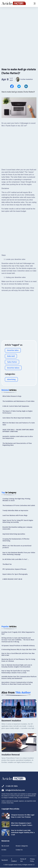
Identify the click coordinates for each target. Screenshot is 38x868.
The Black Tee (7, 564)
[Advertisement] (19, 28)
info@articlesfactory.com (13, 790)
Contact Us (19, 850)
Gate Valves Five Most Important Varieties (17, 418)
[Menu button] (34, 3)
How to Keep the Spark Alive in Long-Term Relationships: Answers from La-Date (16, 672)
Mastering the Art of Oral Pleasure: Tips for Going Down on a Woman (18, 660)
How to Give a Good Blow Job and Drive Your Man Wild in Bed (18, 654)
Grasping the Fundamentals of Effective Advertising (16, 540)
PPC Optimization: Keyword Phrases (14, 569)
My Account (5, 846)
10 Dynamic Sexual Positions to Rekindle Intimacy (18, 646)
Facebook (5, 860)
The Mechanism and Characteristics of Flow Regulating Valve (17, 444)
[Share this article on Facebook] (12, 86)
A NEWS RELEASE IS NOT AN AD (12, 579)
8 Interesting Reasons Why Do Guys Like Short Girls (19, 650)
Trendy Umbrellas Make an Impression (15, 511)
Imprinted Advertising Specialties (14, 534)
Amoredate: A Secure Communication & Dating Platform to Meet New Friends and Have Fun (17, 683)
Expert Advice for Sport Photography (15, 574)
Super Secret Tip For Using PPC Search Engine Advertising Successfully (18, 521)
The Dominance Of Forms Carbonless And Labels (19, 506)
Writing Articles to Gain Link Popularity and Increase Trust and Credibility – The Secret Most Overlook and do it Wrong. (18, 640)
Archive (4, 850)
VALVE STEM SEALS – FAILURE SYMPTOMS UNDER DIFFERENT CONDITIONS (18, 431)
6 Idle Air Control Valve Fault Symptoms (16, 406)
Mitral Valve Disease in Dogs (12, 396)
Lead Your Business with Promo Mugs (15, 515)
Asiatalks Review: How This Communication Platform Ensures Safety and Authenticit (19, 678)
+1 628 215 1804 (10, 786)
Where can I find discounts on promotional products (17, 547)
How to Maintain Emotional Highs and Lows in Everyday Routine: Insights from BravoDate (17, 666)
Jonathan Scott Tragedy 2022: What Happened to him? (18, 633)
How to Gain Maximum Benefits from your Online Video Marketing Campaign (19, 554)
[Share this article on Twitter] (19, 86)
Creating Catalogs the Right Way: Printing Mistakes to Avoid (16, 500)
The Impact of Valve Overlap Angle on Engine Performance (17, 412)
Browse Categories (22, 846)
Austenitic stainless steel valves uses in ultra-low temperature (18, 437)
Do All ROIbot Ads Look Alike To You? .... (16, 559)
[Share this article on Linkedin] (26, 86)
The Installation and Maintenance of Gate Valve (18, 401)
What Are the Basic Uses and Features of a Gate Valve (19, 424)
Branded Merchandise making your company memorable (17, 528)
